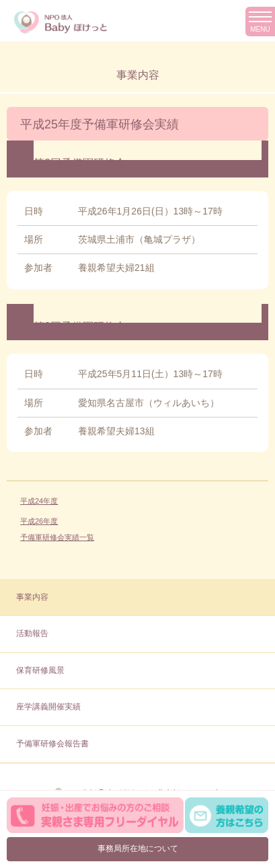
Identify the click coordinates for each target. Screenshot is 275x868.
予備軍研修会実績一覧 (57, 537)
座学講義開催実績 (48, 707)
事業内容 (32, 597)
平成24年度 (39, 501)
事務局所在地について (138, 849)
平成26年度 (39, 521)
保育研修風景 (40, 670)
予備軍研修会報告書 (52, 744)
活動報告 (32, 633)
